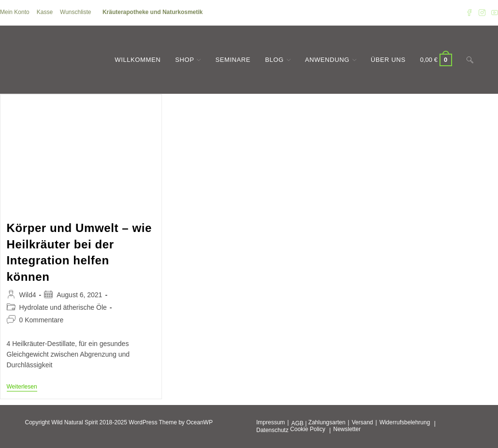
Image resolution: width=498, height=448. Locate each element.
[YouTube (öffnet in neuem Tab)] (493, 13)
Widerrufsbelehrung (405, 422)
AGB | (299, 423)
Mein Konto (15, 12)
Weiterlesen (22, 387)
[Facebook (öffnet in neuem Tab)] (469, 13)
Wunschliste (75, 12)
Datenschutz (272, 430)
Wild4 (28, 295)
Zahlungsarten (327, 422)
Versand (362, 422)
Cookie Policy (308, 429)
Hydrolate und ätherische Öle (63, 307)
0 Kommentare (42, 320)
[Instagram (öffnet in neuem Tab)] (482, 13)
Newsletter (347, 429)
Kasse (45, 12)
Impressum (271, 422)
